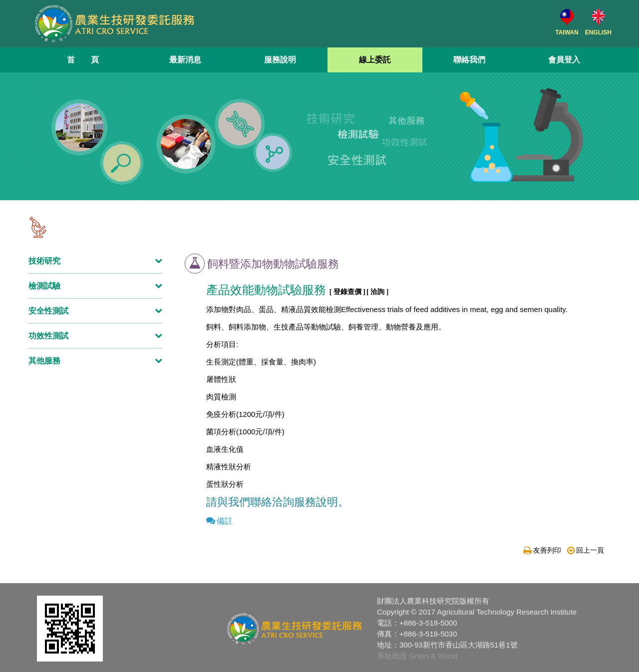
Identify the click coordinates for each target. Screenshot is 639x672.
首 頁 (83, 60)
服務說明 (280, 60)
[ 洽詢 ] (377, 292)
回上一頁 (586, 550)
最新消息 (185, 60)
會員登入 (564, 60)
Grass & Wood (433, 656)
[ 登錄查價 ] (347, 292)
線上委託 (375, 60)
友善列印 (542, 550)
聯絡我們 (469, 60)
